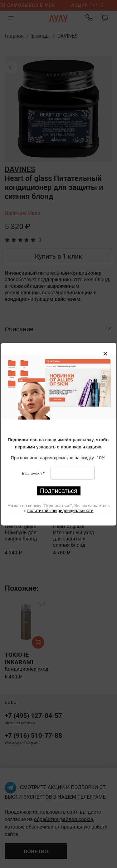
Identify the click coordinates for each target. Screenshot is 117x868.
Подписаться (59, 490)
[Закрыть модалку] (105, 354)
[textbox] (59, 443)
